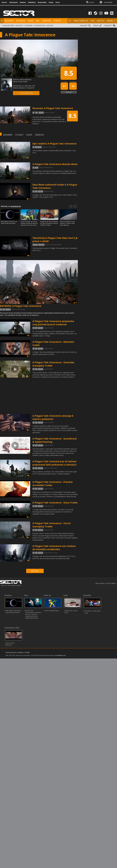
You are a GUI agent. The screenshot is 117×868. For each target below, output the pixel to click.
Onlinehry (32, 2)
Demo (37, 168)
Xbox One (40, 191)
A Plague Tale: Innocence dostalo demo (55, 164)
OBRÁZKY (40, 135)
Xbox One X (41, 245)
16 (28, 377)
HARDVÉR (46, 21)
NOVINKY (9, 21)
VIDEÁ (30, 21)
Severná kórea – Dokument (10, 644)
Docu (58, 2)
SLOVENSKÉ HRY (39, 25)
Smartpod (13, 2)
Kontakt (27, 652)
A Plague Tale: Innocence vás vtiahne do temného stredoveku (54, 548)
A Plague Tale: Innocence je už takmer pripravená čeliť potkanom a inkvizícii (54, 463)
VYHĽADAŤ (84, 25)
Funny (51, 2)
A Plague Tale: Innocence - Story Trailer (55, 502)
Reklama (21, 652)
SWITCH (101, 21)
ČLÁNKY (19, 135)
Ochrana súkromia (11, 652)
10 (28, 199)
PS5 (93, 21)
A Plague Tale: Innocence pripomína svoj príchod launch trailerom (53, 323)
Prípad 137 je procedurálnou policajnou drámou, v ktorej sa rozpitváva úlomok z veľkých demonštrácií (33, 614)
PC (70, 21)
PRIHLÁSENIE (108, 2)
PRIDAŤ (96, 25)
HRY (38, 21)
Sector (4, 2)
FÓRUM (57, 21)
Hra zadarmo (38, 147)
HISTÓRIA (11, 25)
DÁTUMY (50, 25)
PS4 (36, 191)
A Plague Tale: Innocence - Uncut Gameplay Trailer (51, 525)
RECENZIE (21, 21)
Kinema (23, 2)
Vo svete (64, 82)
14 (28, 356)
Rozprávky (42, 2)
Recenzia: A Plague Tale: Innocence (53, 108)
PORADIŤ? (108, 25)
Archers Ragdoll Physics (52, 611)
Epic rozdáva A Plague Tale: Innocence (54, 143)
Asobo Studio (23, 82)
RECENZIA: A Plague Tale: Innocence (21, 306)
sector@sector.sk (60, 655)
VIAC (35, 571)
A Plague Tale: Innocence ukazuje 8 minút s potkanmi (53, 417)
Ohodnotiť (69, 92)
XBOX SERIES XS (81, 21)
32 (28, 158)
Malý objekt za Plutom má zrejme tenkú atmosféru (13, 612)
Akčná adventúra (26, 80)
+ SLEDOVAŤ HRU (26, 93)
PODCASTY (19, 25)
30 (28, 178)
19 (28, 517)
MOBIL (110, 21)
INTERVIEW (28, 25)
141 (76, 303)
